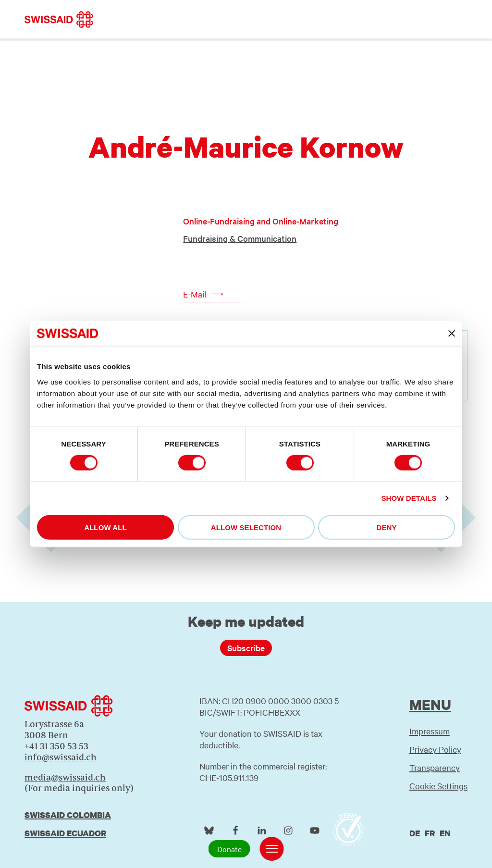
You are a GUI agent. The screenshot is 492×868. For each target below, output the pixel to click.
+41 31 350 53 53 (56, 746)
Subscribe (246, 648)
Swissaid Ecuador (65, 833)
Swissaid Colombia (68, 815)
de (415, 833)
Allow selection (246, 527)
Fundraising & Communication (240, 238)
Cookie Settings (438, 786)
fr (430, 833)
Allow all (105, 527)
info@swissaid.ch (61, 757)
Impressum (430, 731)
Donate (229, 849)
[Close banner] (452, 334)
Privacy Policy (435, 749)
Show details (409, 498)
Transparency (435, 767)
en (445, 833)
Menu (430, 705)
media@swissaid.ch (65, 777)
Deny (386, 527)
